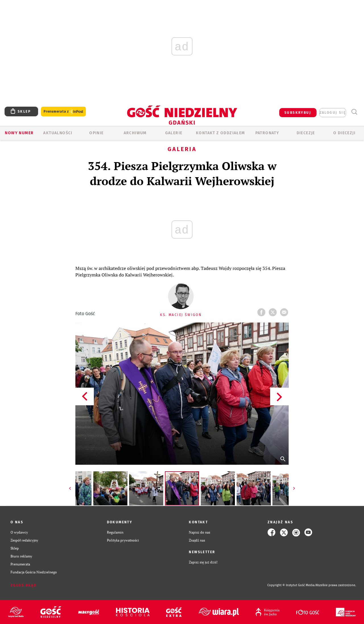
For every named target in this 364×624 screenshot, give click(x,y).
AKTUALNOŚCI (58, 133)
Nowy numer (19, 133)
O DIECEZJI (344, 133)
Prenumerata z (63, 112)
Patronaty (267, 133)
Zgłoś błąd (24, 585)
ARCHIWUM (135, 133)
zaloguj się (333, 113)
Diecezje (306, 133)
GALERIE (174, 133)
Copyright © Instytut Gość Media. (291, 585)
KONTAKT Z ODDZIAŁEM (221, 133)
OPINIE (96, 133)
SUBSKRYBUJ (298, 113)
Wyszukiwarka (354, 112)
